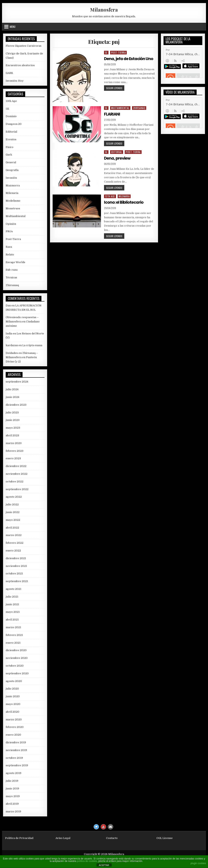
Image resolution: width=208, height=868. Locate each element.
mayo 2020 (13, 704)
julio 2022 (12, 504)
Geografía (12, 170)
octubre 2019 (14, 758)
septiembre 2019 (17, 765)
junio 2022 (13, 512)
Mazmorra (13, 185)
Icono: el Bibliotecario (124, 202)
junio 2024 (12, 397)
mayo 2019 (13, 796)
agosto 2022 (14, 497)
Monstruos (13, 208)
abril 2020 (12, 712)
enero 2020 (13, 735)
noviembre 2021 (16, 566)
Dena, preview (118, 158)
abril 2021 (12, 620)
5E (106, 52)
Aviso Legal (63, 838)
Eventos (11, 139)
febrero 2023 (15, 451)
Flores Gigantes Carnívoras (24, 46)
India (9, 333)
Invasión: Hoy (15, 81)
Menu (13, 27)
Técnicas (11, 277)
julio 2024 (12, 389)
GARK (9, 73)
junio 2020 (13, 696)
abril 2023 (12, 435)
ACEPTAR (104, 865)
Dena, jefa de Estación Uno (129, 59)
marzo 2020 (14, 719)
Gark (9, 155)
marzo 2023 (14, 443)
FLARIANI (112, 114)
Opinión (11, 224)
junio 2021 (12, 604)
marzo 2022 (14, 535)
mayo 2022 (13, 520)
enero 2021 (13, 643)
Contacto (112, 838)
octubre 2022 (15, 482)
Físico (10, 147)
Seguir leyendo (115, 88)
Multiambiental (120, 108)
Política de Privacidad (19, 838)
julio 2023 (12, 412)
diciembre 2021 (16, 558)
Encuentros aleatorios (20, 65)
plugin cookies (198, 863)
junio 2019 (12, 789)
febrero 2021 (14, 635)
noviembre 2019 (16, 750)
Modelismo (13, 201)
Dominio (11, 116)
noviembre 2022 (17, 474)
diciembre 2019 (16, 742)
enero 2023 (13, 458)
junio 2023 (13, 420)
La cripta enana (32, 345)
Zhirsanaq (139, 108)
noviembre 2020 (17, 658)
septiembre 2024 (17, 382)
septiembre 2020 (17, 673)
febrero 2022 (15, 543)
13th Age (110, 196)
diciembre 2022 (16, 466)
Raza (9, 247)
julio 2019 (12, 781)
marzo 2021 (13, 627)
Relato (10, 255)
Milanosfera (104, 10)
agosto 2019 (14, 773)
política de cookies (87, 861)
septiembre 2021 (17, 581)
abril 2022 (12, 528)
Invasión (11, 178)
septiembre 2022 (17, 489)
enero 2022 (13, 551)
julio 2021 (12, 597)
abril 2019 (12, 804)
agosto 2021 (14, 589)
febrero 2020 (15, 727)
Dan (8, 305)
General (11, 162)
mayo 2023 (13, 428)
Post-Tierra (119, 52)
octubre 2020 (15, 666)
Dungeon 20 (14, 124)
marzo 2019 (13, 811)
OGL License (165, 838)
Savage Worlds (15, 262)
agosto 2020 (14, 681)
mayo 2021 (13, 612)
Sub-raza (12, 270)
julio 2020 (12, 689)
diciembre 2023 (16, 405)
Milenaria (124, 196)
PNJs (9, 231)
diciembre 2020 (16, 650)
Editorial (117, 152)
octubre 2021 (14, 573)
